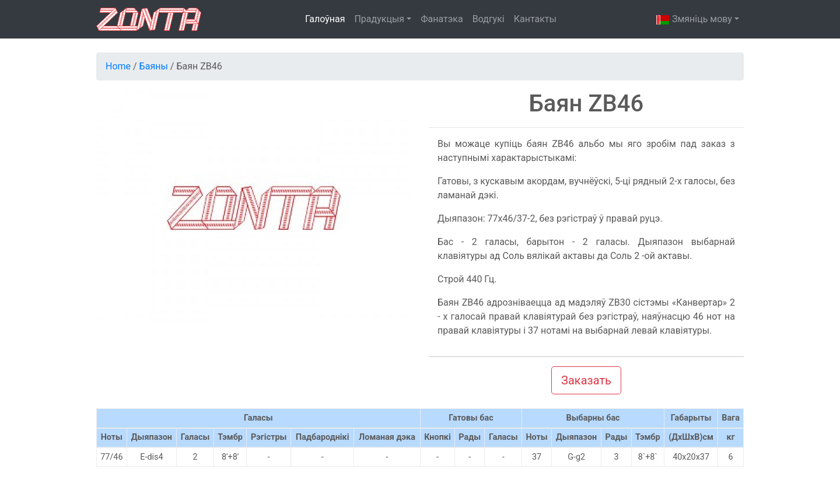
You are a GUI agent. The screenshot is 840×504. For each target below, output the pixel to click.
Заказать (586, 380)
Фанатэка (442, 19)
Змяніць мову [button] (694, 20)
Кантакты (535, 19)
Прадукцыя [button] (379, 19)
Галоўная (325, 19)
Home (118, 66)
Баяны (154, 66)
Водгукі (489, 19)
